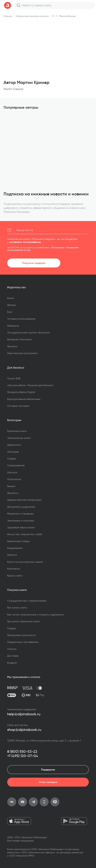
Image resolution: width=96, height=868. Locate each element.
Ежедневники (15, 548)
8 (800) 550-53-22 (22, 751)
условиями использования (25, 242)
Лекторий (13, 452)
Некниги (12, 555)
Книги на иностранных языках (25, 562)
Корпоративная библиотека (24, 399)
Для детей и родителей (21, 507)
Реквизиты (13, 326)
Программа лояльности (21, 635)
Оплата (12, 649)
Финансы (13, 493)
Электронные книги (19, 438)
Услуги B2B (14, 378)
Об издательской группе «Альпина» (29, 333)
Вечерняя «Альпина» (20, 339)
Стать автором (48, 782)
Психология (14, 479)
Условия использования (21, 319)
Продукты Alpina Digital (21, 392)
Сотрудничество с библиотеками (27, 601)
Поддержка (48, 770)
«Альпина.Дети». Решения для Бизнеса (30, 385)
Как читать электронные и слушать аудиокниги (35, 615)
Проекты (12, 346)
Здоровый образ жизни (21, 527)
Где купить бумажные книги (24, 621)
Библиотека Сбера (18, 541)
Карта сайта (15, 576)
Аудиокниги (14, 445)
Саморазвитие (16, 465)
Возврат (12, 663)
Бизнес (11, 486)
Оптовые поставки (18, 406)
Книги (11, 298)
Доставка (13, 656)
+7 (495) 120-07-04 (23, 756)
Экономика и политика (21, 521)
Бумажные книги (17, 431)
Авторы (12, 305)
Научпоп (12, 472)
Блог (10, 312)
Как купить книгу (17, 608)
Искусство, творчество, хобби (25, 534)
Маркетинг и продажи (20, 514)
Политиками (58, 247)
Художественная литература (24, 500)
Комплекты (14, 569)
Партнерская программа (22, 353)
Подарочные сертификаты (23, 642)
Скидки (12, 459)
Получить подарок (34, 263)
